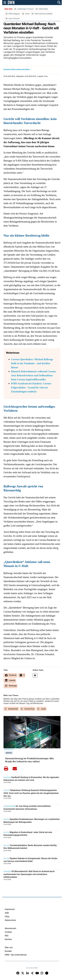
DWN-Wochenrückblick (43, 14)
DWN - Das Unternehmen (16, 955)
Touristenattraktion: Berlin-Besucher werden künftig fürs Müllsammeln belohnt (30, 847)
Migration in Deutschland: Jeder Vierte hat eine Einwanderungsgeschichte (28, 834)
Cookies (8, 932)
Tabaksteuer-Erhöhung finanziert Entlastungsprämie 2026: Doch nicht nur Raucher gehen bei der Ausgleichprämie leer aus (31, 793)
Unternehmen (9, 806)
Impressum (10, 909)
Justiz (43, 709)
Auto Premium (14, 18)
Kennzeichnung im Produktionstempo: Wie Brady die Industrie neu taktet (29, 760)
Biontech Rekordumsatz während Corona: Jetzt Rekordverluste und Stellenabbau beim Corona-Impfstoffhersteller (34, 375)
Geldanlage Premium (25, 9)
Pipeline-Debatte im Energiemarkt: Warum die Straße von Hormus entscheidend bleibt (30, 860)
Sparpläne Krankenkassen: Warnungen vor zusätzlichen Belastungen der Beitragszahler (32, 821)
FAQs (7, 917)
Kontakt (8, 951)
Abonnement (10, 928)
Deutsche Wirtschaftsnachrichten (17, 69)
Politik (6, 790)
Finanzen (7, 778)
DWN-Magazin (14, 14)
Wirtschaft (9, 749)
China (27, 14)
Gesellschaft (13, 709)
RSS (7, 936)
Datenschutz (10, 920)
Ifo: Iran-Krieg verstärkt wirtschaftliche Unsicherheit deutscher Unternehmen (27, 808)
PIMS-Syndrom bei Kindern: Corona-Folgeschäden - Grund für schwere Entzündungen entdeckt (31, 387)
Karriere (8, 939)
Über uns (9, 947)
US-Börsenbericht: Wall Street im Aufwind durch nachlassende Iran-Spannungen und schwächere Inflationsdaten (29, 874)
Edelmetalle (43, 9)
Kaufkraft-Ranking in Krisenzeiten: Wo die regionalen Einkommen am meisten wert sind (31, 779)
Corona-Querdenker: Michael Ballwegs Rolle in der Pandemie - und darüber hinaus (32, 363)
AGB (7, 913)
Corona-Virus (29, 709)
